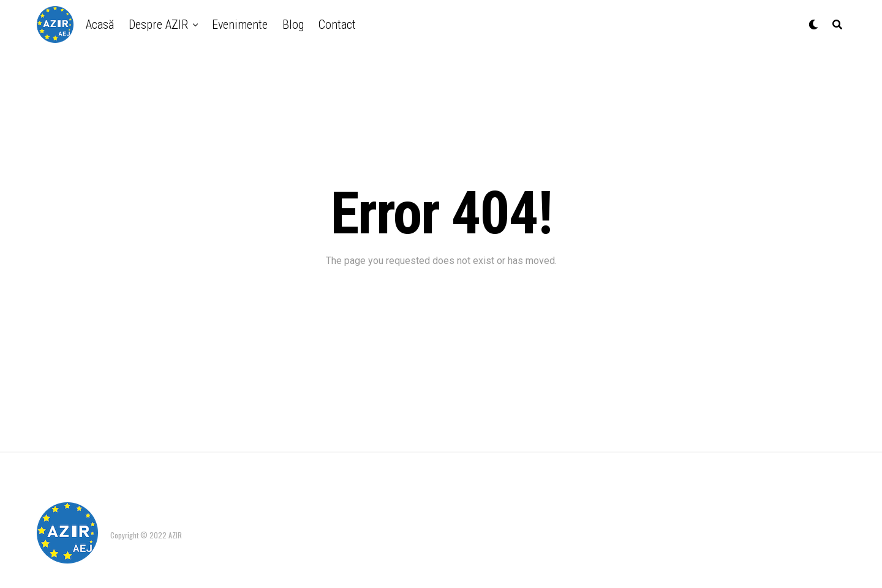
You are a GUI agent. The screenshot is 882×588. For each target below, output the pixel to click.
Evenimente (240, 24)
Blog (293, 24)
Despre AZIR (158, 24)
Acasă (100, 24)
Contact (337, 24)
